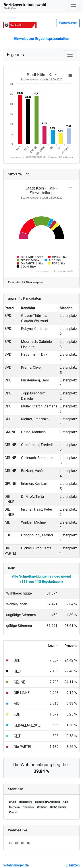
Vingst (13, 812)
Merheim (14, 807)
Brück (13, 802)
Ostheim (42, 807)
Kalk (66, 802)
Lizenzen (73, 865)
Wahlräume (68, 23)
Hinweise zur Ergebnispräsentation (41, 39)
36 (11, 843)
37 (17, 843)
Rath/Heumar (58, 807)
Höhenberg (26, 802)
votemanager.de (16, 865)
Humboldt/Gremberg (47, 802)
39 (29, 843)
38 (23, 843)
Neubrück (29, 807)
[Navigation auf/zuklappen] (73, 6)
